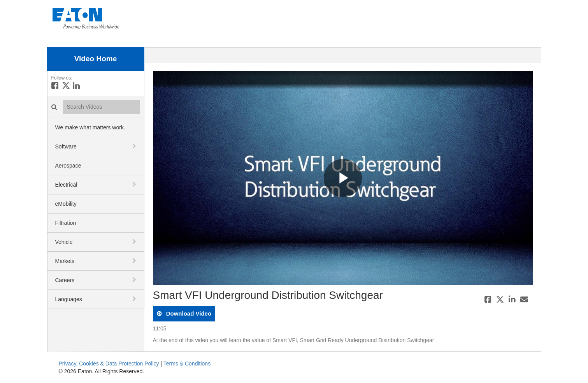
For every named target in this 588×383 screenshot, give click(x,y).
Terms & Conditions (187, 364)
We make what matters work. (90, 127)
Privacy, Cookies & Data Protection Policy (109, 364)
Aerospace (68, 166)
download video (188, 313)
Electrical (66, 185)
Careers (65, 280)
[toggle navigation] (135, 146)
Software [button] (66, 146)
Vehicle (64, 242)
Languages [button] (69, 299)
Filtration (66, 223)
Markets (65, 261)
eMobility (66, 204)
